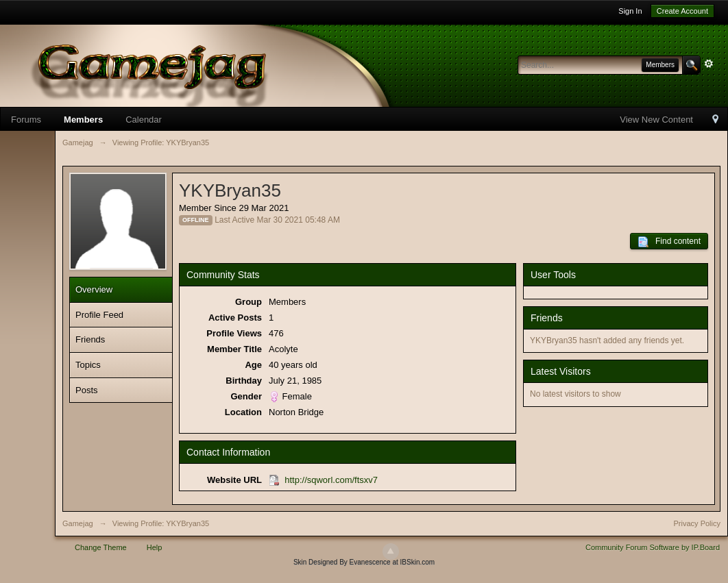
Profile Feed (99, 315)
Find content (669, 242)
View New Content (656, 120)
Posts (87, 390)
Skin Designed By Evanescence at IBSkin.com (364, 562)
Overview (94, 289)
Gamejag (78, 523)
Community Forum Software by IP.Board (653, 547)
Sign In (630, 11)
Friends (90, 339)
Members (83, 120)
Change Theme (101, 547)
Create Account (682, 11)
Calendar (144, 120)
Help (155, 547)
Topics (88, 365)
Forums (26, 120)
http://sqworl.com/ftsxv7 (331, 480)
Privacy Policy (697, 523)
